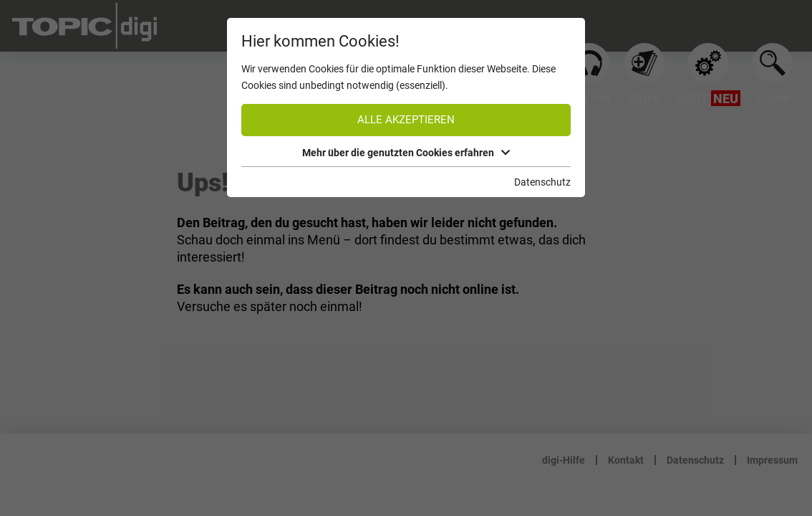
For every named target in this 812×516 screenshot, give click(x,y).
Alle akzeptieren (406, 120)
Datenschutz (542, 182)
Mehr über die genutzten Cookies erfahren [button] (406, 153)
